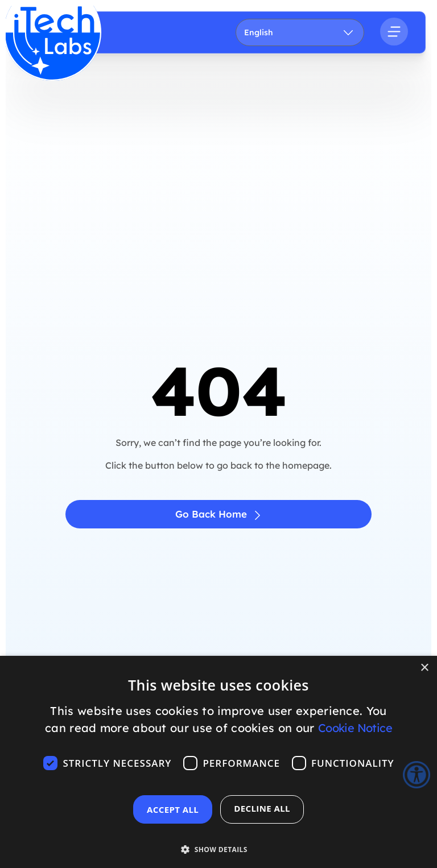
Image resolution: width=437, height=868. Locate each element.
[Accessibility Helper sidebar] (417, 775)
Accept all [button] (173, 809)
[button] (218, 843)
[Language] (300, 32)
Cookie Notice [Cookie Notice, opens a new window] (355, 728)
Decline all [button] (262, 808)
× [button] (424, 668)
